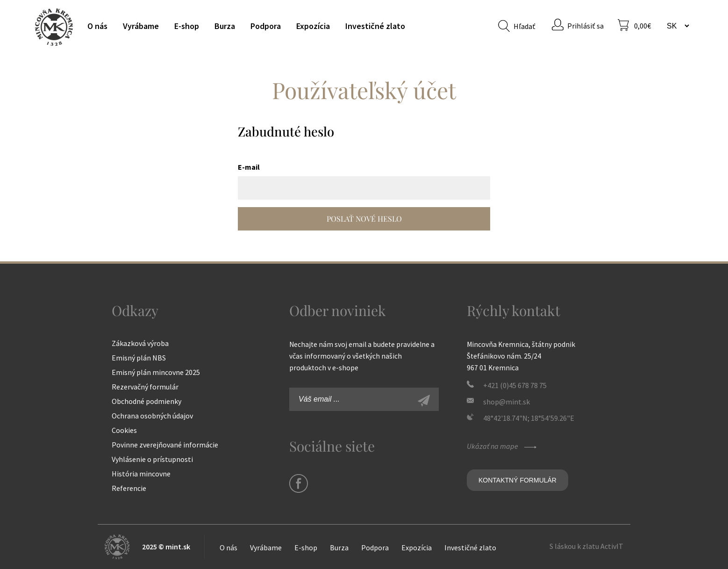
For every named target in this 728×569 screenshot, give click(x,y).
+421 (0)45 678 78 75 (515, 385)
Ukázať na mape (503, 446)
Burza (225, 26)
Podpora (266, 26)
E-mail (249, 167)
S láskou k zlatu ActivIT (586, 546)
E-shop (187, 26)
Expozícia (313, 26)
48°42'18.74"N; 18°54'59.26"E (529, 418)
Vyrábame (141, 26)
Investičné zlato (375, 26)
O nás (97, 26)
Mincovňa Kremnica (54, 27)
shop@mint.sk (507, 402)
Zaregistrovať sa (434, 402)
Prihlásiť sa (585, 26)
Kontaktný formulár (517, 480)
